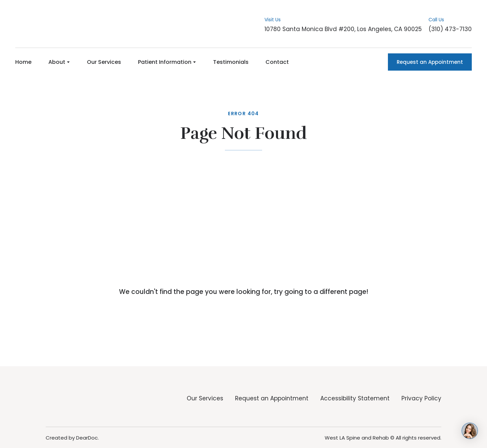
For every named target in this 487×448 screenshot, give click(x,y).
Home (23, 62)
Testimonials (231, 62)
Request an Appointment (272, 398)
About (57, 62)
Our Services (104, 62)
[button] (430, 62)
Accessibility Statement (355, 398)
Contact (277, 62)
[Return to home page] (48, 24)
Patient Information (165, 62)
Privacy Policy (421, 398)
